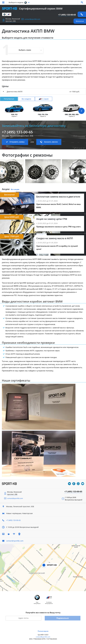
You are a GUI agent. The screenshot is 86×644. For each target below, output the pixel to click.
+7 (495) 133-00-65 (67, 15)
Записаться (80, 21)
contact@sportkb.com (32, 19)
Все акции (15, 189)
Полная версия (43, 631)
